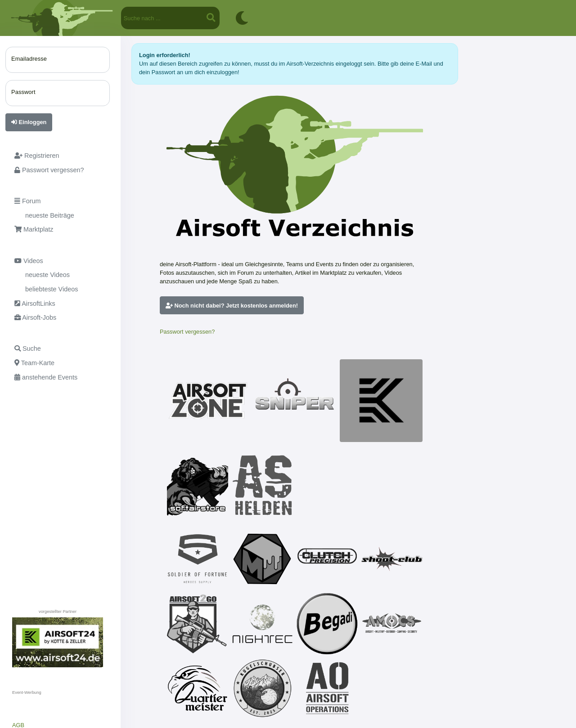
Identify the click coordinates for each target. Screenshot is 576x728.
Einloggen (29, 122)
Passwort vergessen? (187, 332)
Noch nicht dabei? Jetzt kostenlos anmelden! (232, 306)
